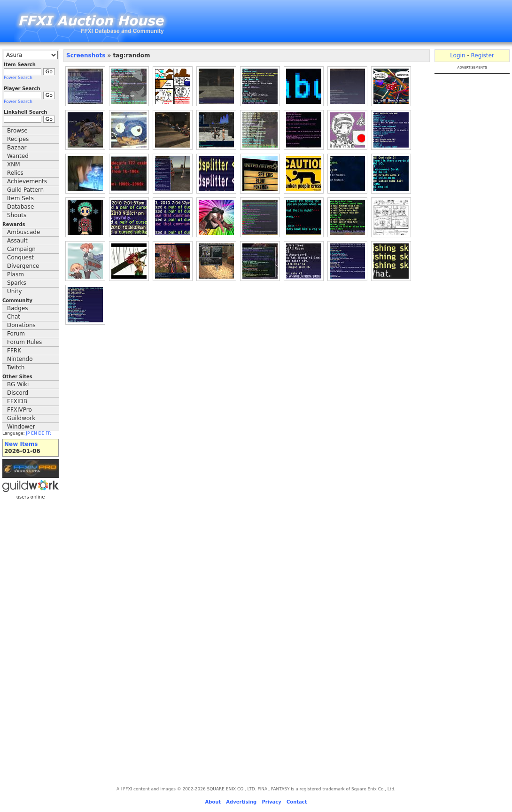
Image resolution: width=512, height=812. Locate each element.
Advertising (241, 802)
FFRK (14, 351)
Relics (15, 173)
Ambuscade (23, 232)
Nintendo (20, 359)
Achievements (27, 181)
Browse (17, 131)
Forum (16, 334)
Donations (21, 325)
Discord (18, 393)
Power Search (18, 78)
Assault (17, 241)
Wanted (18, 156)
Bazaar (17, 148)
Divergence (23, 266)
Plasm (16, 274)
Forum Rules (24, 342)
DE (42, 433)
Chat (14, 317)
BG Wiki (18, 384)
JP (28, 433)
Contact (297, 802)
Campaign (21, 249)
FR (48, 433)
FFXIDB (17, 401)
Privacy (271, 802)
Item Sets (20, 198)
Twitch (16, 367)
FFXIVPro (19, 410)
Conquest (20, 258)
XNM (14, 164)
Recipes (18, 139)
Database (20, 207)
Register (482, 55)
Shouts (17, 215)
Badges (17, 308)
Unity (15, 291)
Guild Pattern (25, 190)
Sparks (17, 283)
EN (34, 433)
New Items (21, 444)
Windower (21, 427)
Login (458, 55)
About (213, 802)
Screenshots (86, 55)
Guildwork (21, 418)
